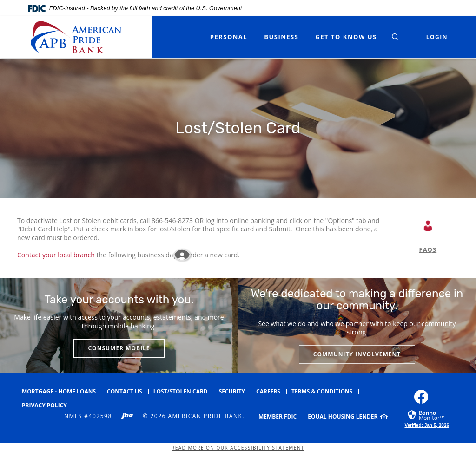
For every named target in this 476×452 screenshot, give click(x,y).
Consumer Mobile (119, 348)
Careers (268, 391)
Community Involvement (357, 354)
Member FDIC (278, 416)
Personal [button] (229, 37)
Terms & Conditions (322, 391)
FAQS (428, 249)
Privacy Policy (44, 405)
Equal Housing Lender (343, 416)
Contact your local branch (56, 255)
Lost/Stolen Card (181, 391)
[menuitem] (281, 417)
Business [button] (281, 37)
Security (232, 391)
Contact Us (125, 391)
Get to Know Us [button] (346, 37)
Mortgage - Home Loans (59, 391)
